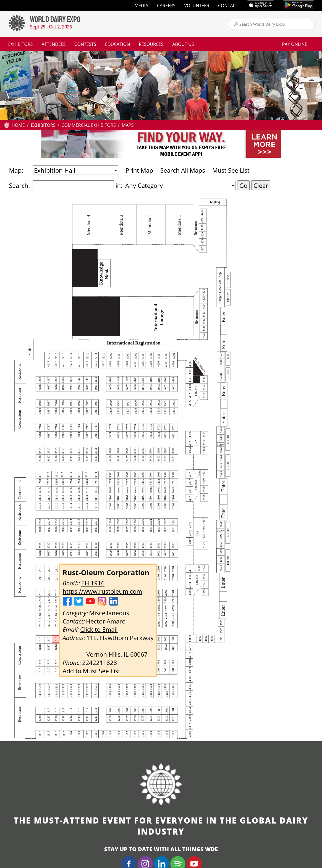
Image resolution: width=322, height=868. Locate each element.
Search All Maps (183, 170)
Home (18, 125)
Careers (166, 6)
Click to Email (99, 629)
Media (141, 6)
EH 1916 (93, 583)
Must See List (231, 170)
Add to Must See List (92, 671)
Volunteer (197, 6)
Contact (228, 6)
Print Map (139, 170)
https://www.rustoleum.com (103, 591)
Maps (128, 125)
